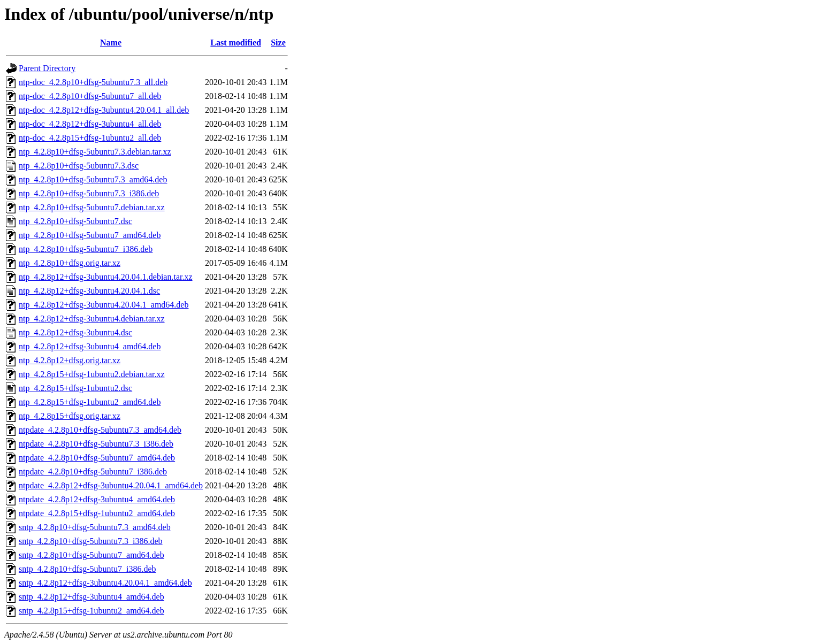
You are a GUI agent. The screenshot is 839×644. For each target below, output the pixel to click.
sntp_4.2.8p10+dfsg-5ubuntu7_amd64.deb (91, 555)
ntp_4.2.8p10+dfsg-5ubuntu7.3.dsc (79, 166)
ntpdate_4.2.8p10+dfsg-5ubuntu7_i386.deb (93, 471)
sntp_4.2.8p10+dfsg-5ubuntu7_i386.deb (87, 569)
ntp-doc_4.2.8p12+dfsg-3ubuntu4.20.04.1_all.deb (104, 110)
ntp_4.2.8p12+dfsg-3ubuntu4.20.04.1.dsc (89, 291)
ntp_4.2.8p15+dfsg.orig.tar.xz (70, 416)
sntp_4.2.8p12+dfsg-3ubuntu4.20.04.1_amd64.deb (105, 583)
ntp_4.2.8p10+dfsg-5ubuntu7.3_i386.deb (89, 193)
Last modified (236, 43)
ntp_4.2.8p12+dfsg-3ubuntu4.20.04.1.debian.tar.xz (106, 277)
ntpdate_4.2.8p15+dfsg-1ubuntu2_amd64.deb (97, 513)
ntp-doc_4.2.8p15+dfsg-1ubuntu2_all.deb (90, 138)
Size (278, 43)
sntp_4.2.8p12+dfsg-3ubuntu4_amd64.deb (91, 597)
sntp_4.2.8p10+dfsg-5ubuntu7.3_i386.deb (91, 541)
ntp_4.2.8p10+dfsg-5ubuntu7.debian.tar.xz (92, 207)
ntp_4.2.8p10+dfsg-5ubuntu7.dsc (75, 221)
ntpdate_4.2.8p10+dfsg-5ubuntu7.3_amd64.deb (100, 430)
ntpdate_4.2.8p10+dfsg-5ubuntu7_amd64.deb (97, 458)
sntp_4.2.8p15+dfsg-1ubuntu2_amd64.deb (91, 611)
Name (111, 43)
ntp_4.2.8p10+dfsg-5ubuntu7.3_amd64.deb (93, 179)
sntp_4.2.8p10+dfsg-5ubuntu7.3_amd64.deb (95, 527)
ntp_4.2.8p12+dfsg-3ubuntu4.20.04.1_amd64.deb (104, 305)
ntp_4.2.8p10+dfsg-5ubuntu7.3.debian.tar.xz (95, 152)
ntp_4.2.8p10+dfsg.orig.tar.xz (70, 263)
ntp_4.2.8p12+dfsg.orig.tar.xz (70, 360)
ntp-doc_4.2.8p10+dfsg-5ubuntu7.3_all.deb (93, 82)
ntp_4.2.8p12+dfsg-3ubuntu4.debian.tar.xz (92, 319)
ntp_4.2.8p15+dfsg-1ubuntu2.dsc (75, 388)
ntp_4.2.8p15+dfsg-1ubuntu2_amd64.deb (90, 402)
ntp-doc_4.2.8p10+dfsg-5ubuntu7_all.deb (90, 96)
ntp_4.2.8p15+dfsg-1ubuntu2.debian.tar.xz (92, 374)
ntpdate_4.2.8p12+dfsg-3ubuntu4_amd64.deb (97, 499)
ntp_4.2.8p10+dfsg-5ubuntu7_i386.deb (86, 249)
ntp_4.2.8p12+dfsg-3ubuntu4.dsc (75, 332)
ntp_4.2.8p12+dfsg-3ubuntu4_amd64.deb (90, 346)
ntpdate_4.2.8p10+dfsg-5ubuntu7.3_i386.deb (96, 444)
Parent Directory (47, 68)
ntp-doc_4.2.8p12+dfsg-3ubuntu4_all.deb (90, 124)
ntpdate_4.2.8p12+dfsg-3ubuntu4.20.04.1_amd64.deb (111, 485)
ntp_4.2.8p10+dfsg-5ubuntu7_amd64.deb (90, 235)
